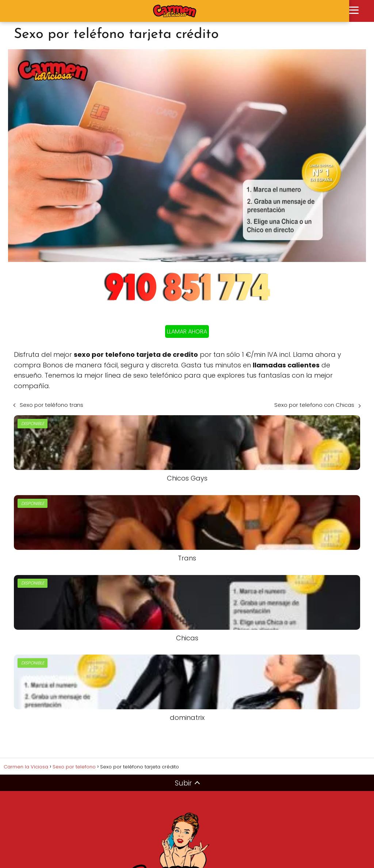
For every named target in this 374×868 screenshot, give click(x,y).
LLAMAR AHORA (187, 331)
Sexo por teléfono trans (51, 405)
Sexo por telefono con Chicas (314, 405)
